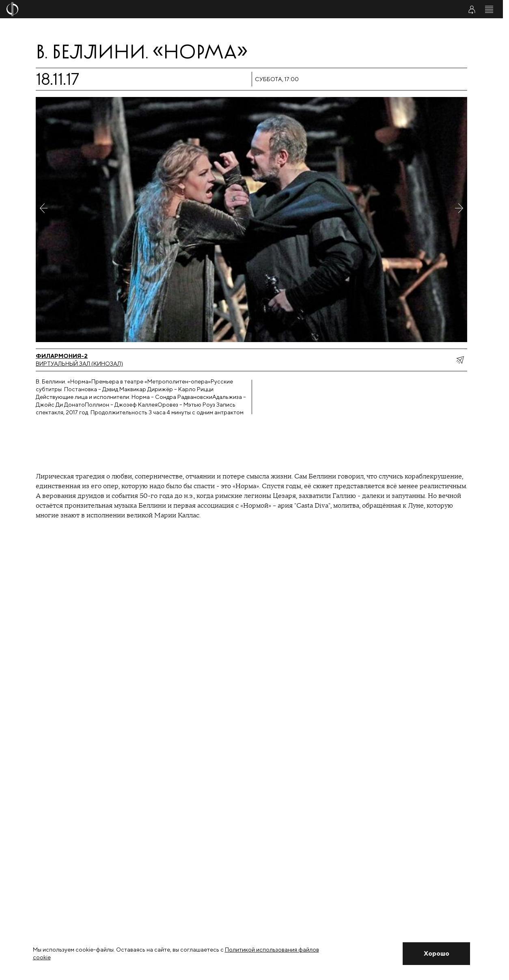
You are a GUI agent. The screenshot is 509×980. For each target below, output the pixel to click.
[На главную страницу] (210, 9)
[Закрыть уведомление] (436, 954)
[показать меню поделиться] (460, 360)
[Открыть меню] (489, 9)
